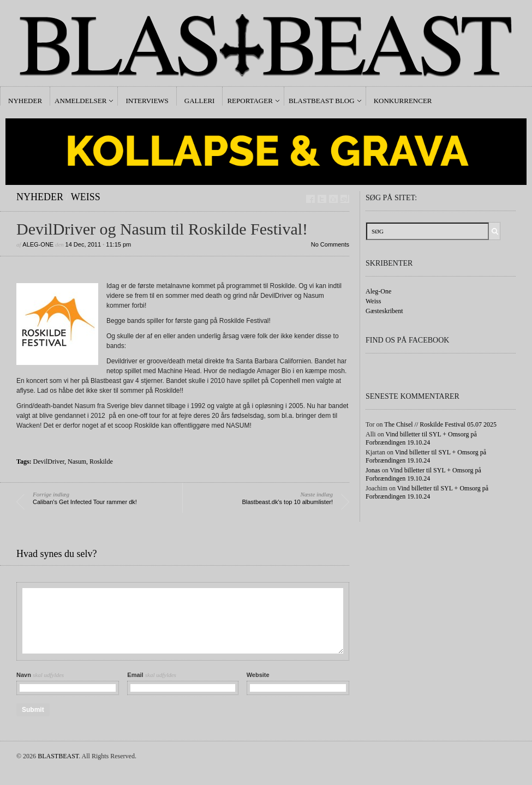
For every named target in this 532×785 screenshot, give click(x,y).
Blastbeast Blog (322, 101)
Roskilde (101, 462)
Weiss (86, 197)
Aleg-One (38, 244)
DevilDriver (49, 462)
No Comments (330, 244)
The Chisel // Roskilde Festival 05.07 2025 (440, 424)
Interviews (147, 101)
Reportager (250, 101)
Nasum (77, 462)
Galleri (200, 101)
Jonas (373, 470)
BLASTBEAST (58, 756)
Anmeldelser (80, 101)
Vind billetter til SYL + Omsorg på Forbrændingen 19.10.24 (421, 438)
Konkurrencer (403, 101)
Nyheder (25, 101)
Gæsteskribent (384, 311)
